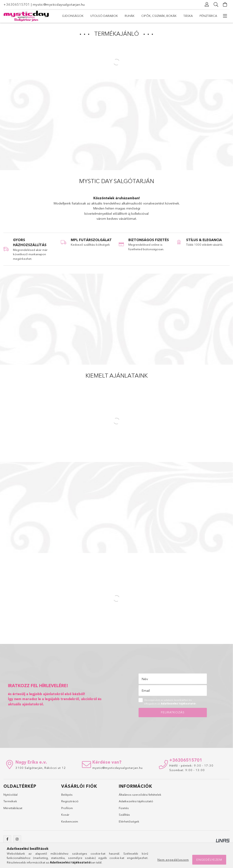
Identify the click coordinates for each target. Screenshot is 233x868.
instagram (17, 839)
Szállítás (124, 815)
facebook (7, 839)
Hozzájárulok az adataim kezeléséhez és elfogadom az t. (171, 702)
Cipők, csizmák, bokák (159, 16)
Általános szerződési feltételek (140, 795)
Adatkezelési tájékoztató (136, 801)
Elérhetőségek (129, 821)
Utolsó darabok (104, 16)
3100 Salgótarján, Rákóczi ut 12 (41, 768)
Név (145, 679)
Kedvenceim (70, 821)
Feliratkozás (173, 712)
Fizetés (124, 808)
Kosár (65, 815)
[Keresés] (216, 5)
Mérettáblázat (13, 808)
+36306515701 (17, 4)
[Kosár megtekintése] (225, 5)
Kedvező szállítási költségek (90, 245)
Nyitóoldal (10, 795)
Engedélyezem (209, 860)
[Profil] (207, 5)
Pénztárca (208, 16)
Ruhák (130, 16)
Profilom (67, 808)
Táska (188, 16)
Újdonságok (73, 16)
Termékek (10, 801)
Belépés (67, 795)
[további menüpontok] (225, 16)
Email (146, 690)
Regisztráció (70, 801)
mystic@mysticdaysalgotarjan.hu (59, 4)
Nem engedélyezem (173, 860)
